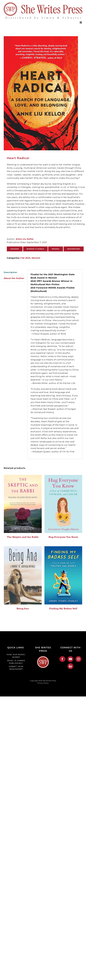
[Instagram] (79, 659)
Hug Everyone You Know (63, 537)
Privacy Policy (43, 683)
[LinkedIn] (70, 666)
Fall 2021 (25, 258)
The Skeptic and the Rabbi (23, 537)
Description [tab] (10, 272)
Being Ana (23, 608)
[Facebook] (62, 659)
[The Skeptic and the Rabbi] (23, 504)
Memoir (36, 258)
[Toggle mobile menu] (81, 22)
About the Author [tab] (14, 278)
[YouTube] (70, 659)
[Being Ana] (23, 575)
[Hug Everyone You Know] (63, 504)
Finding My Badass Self (63, 608)
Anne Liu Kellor (24, 239)
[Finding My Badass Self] (63, 575)
